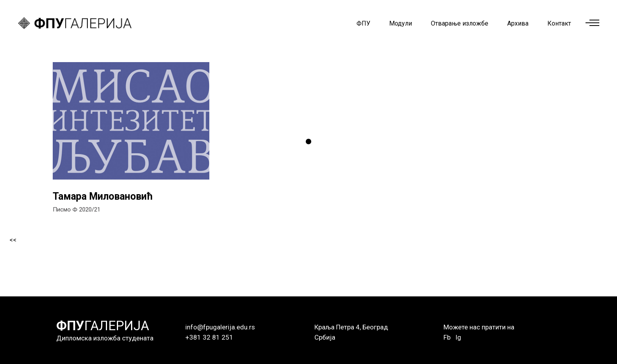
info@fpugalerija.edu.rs (220, 327)
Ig (458, 337)
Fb (447, 337)
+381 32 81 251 (209, 337)
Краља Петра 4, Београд (351, 327)
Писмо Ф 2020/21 (77, 210)
